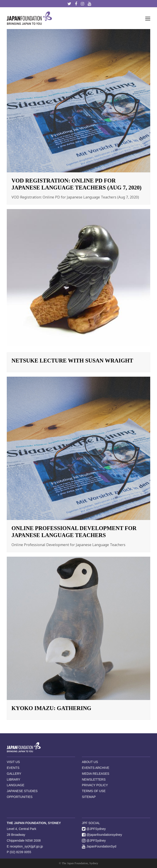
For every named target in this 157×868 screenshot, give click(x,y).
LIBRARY (14, 779)
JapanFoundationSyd (99, 846)
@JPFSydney (94, 829)
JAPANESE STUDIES (22, 791)
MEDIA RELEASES (96, 774)
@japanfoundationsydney (102, 835)
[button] (148, 18)
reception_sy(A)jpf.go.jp (26, 846)
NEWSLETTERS (94, 779)
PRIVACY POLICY (95, 785)
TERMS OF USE (94, 791)
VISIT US (13, 762)
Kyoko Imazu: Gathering (51, 708)
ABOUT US (90, 762)
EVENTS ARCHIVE (96, 768)
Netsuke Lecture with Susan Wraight (72, 361)
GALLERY (14, 774)
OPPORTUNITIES (20, 797)
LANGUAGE (16, 785)
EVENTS (13, 768)
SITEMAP (89, 797)
